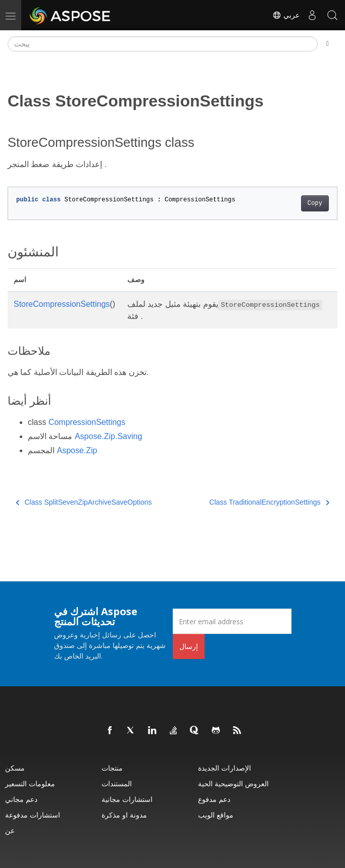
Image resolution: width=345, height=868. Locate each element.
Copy (315, 203)
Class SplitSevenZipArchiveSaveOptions (84, 502)
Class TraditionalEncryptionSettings (269, 502)
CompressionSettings (87, 422)
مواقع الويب (216, 815)
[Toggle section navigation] (328, 44)
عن (10, 830)
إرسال (189, 646)
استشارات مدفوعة (33, 815)
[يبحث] (163, 44)
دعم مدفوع (214, 799)
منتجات (112, 768)
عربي (286, 15)
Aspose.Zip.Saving (108, 436)
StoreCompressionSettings (62, 304)
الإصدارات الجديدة (225, 768)
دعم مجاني (21, 799)
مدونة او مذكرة (124, 815)
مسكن (15, 768)
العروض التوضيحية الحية (233, 783)
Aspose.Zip (77, 450)
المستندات (117, 783)
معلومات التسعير (30, 783)
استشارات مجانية (127, 799)
